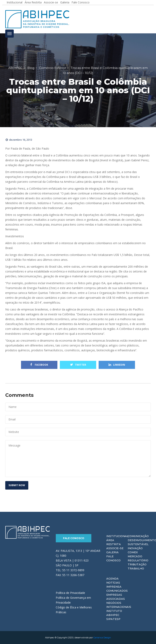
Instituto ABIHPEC (114, 613)
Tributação (137, 564)
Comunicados (117, 591)
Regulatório (138, 560)
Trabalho (136, 568)
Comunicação (138, 536)
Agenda (112, 579)
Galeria (112, 552)
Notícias (113, 583)
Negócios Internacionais (119, 605)
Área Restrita (114, 542)
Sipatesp (113, 619)
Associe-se (115, 548)
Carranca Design (102, 638)
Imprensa (114, 587)
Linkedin (117, 365)
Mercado (135, 556)
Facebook (39, 365)
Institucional (117, 536)
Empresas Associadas (116, 597)
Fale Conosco (74, 538)
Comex (133, 552)
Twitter (78, 365)
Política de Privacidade (70, 593)
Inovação (135, 548)
